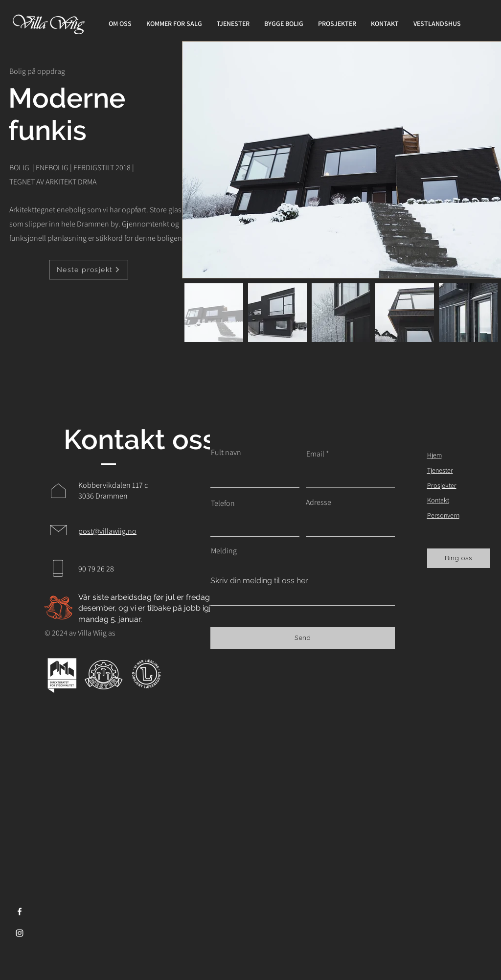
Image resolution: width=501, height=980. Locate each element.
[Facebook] (20, 912)
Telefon (223, 503)
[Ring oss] (459, 558)
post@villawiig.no (107, 531)
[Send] (303, 638)
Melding (224, 551)
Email (315, 454)
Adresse (319, 502)
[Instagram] (20, 933)
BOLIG (19, 168)
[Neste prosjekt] (89, 270)
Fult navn (226, 453)
